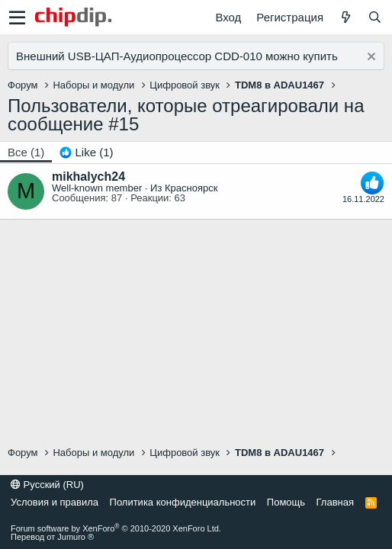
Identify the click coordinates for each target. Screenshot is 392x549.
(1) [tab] (26, 152)
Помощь (286, 502)
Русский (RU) (47, 485)
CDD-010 (238, 56)
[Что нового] (345, 17)
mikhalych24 (88, 177)
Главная (335, 502)
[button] (17, 18)
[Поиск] (374, 17)
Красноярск (191, 188)
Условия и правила (55, 502)
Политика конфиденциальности (183, 502)
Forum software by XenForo (116, 528)
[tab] (86, 152)
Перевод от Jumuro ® (52, 537)
